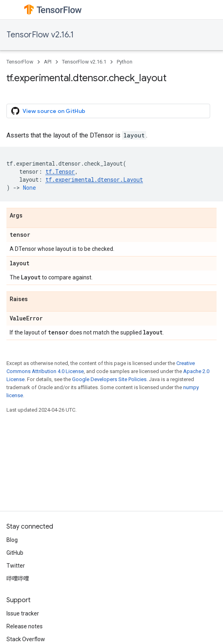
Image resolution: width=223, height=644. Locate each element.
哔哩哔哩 (18, 578)
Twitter (16, 566)
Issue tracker (23, 613)
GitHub (15, 553)
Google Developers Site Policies (109, 379)
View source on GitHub (48, 111)
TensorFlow (20, 62)
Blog (12, 540)
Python (125, 62)
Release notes (25, 626)
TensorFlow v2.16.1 (40, 35)
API (48, 62)
